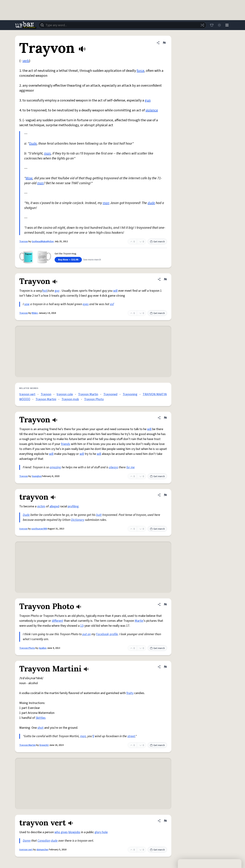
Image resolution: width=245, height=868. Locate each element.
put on (87, 634)
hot (45, 291)
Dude (33, 144)
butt (99, 515)
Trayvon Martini (46, 399)
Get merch (157, 242)
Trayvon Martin (88, 394)
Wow (29, 178)
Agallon (43, 648)
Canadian (44, 841)
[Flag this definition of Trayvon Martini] (165, 667)
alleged (54, 506)
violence (152, 110)
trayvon (23, 529)
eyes (86, 304)
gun (148, 100)
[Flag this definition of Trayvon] (164, 43)
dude (151, 203)
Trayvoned (110, 394)
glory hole (101, 832)
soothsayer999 (39, 529)
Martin (139, 621)
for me (131, 467)
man (47, 153)
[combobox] (122, 25)
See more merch (92, 260)
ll (93, 736)
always (113, 467)
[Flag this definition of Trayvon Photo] (165, 604)
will (115, 291)
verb (26, 61)
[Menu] (227, 25)
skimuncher (42, 850)
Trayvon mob (70, 399)
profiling (73, 506)
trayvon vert (27, 394)
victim (41, 506)
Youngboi (37, 476)
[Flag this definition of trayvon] (165, 495)
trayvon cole (65, 394)
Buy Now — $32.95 (68, 260)
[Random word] (202, 25)
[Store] (211, 25)
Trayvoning (130, 394)
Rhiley (35, 313)
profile (114, 634)
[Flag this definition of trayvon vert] (165, 821)
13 (82, 626)
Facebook (102, 634)
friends (66, 444)
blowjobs (74, 832)
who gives (61, 832)
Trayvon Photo (94, 399)
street (131, 736)
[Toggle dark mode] (219, 25)
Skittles (41, 718)
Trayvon (24, 241)
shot (40, 728)
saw (27, 304)
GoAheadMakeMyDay (43, 241)
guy (57, 291)
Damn (27, 841)
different (57, 621)
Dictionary (78, 520)
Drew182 (44, 745)
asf (112, 304)
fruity (130, 693)
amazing (55, 467)
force (140, 71)
